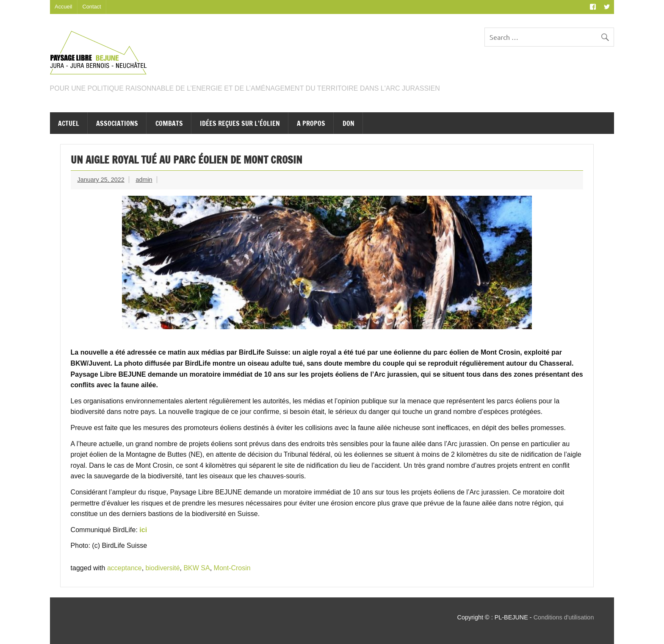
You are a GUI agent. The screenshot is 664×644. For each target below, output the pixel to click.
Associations (117, 123)
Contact (91, 7)
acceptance (125, 568)
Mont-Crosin (232, 568)
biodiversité (163, 568)
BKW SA (196, 568)
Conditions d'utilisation (564, 617)
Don (349, 123)
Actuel (69, 123)
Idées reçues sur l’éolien (240, 123)
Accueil (63, 7)
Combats (169, 123)
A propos (311, 123)
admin (144, 180)
